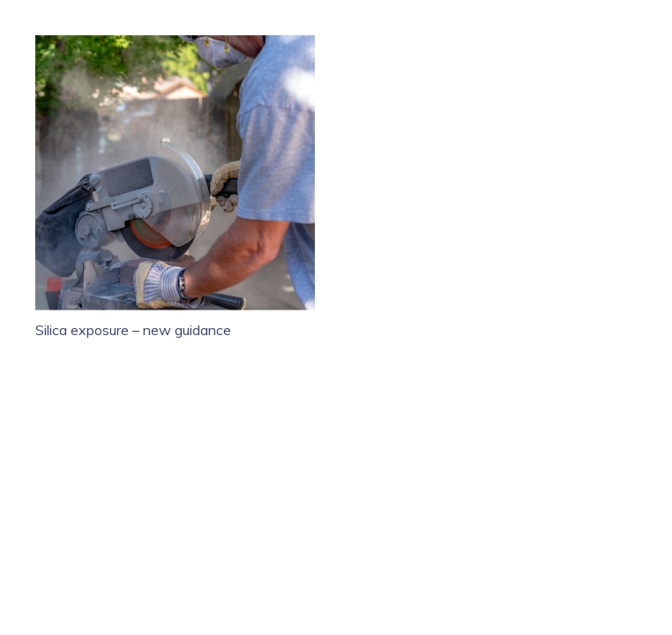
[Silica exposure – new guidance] (175, 46)
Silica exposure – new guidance (133, 330)
